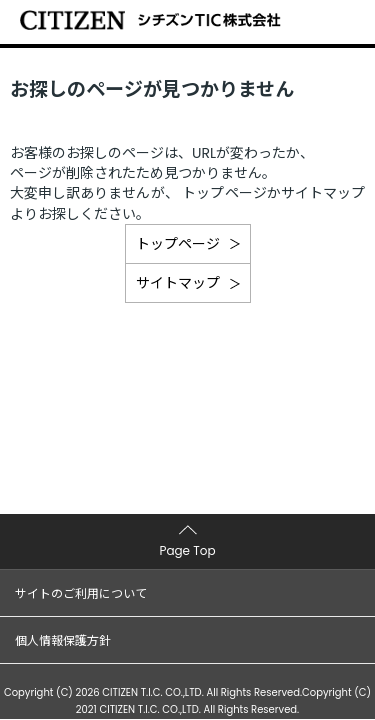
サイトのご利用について (81, 593)
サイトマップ (178, 283)
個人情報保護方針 (63, 640)
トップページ (178, 244)
